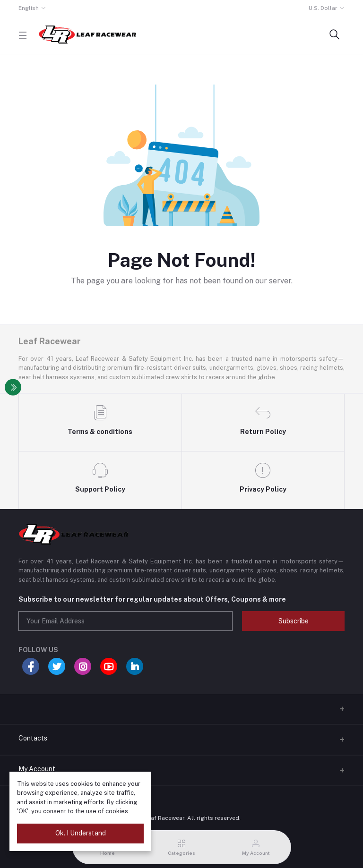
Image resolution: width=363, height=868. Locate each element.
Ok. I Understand (81, 833)
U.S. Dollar (323, 8)
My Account (37, 769)
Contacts (33, 738)
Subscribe (294, 621)
